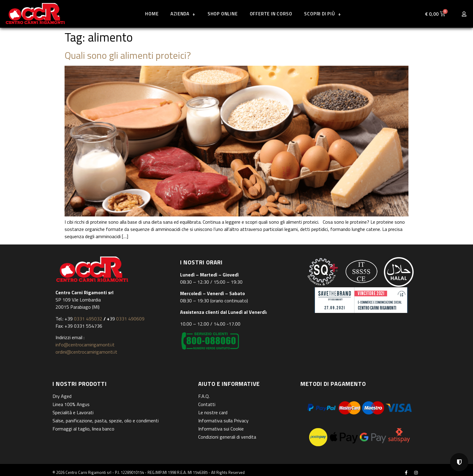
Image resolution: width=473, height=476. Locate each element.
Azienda (183, 14)
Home (152, 14)
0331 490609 (130, 319)
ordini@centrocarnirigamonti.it (86, 352)
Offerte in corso (271, 14)
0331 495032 (88, 319)
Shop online (223, 14)
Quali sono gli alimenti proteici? (128, 55)
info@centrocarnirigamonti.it (85, 345)
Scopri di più (322, 14)
